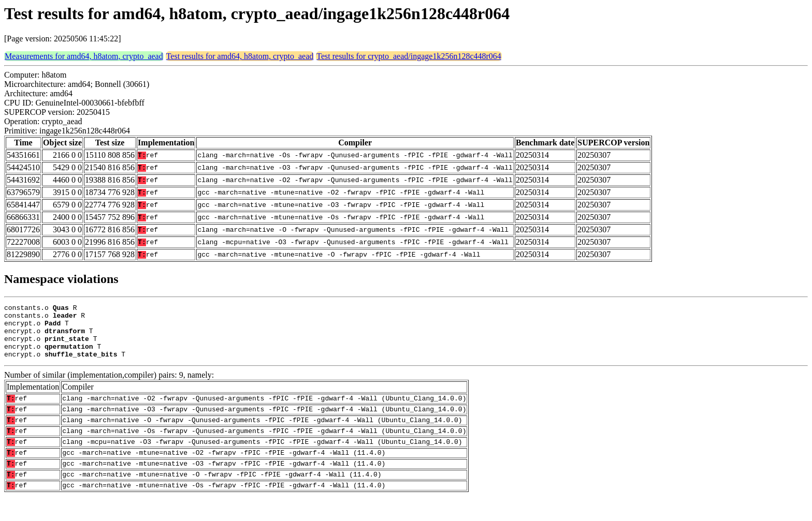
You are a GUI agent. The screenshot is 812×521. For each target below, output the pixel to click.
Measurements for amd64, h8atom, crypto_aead (84, 56)
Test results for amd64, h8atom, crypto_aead (240, 56)
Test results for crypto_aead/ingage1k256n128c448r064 (409, 56)
